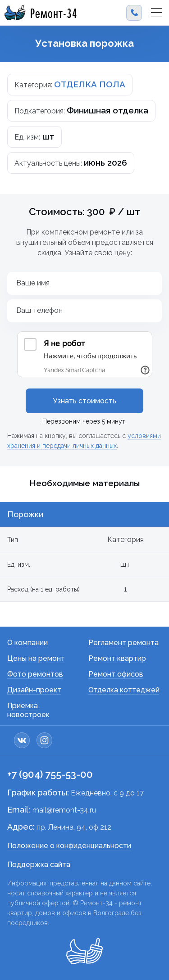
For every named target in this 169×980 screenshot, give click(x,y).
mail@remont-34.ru (64, 810)
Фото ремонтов (35, 674)
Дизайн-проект (34, 690)
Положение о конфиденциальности (69, 846)
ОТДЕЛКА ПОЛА (90, 84)
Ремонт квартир (117, 658)
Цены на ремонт (36, 658)
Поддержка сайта (39, 865)
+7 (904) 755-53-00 (50, 774)
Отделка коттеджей (124, 690)
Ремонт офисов (116, 674)
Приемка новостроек (28, 710)
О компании (27, 643)
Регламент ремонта (123, 643)
